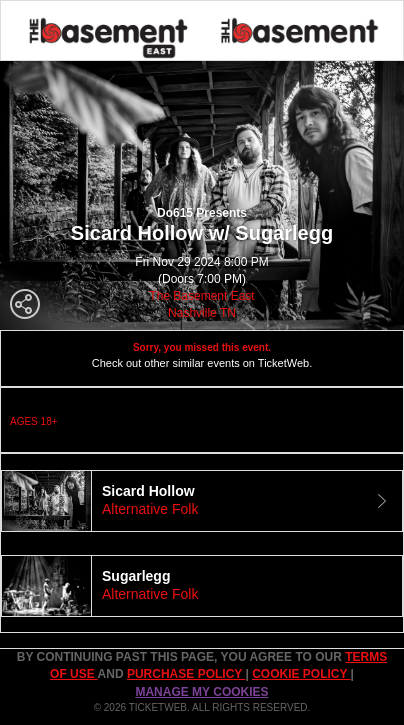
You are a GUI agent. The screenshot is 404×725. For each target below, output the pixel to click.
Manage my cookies (201, 692)
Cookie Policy (301, 674)
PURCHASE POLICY (186, 674)
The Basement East (201, 296)
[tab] (202, 501)
